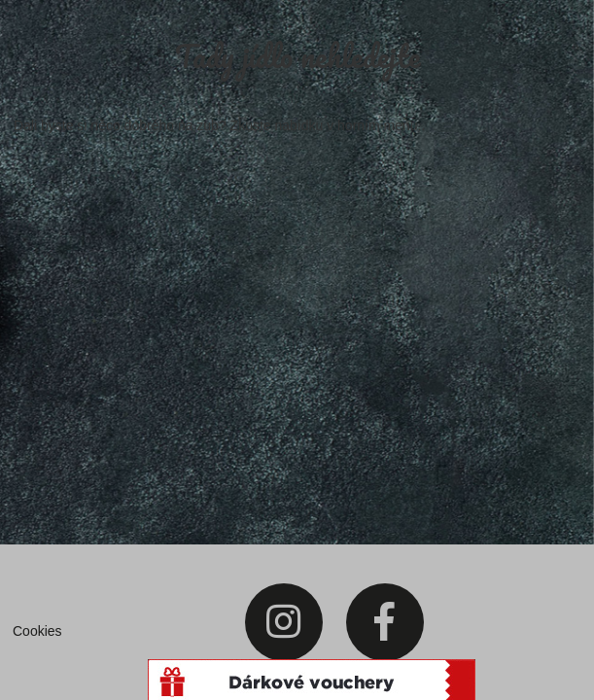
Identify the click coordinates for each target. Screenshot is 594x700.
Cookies (37, 631)
